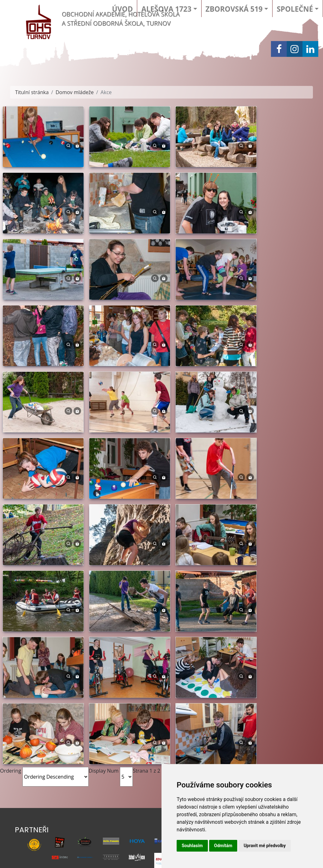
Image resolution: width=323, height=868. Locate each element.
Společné (295, 9)
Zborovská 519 (234, 9)
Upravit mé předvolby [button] (264, 846)
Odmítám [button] (223, 846)
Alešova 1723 (166, 9)
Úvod (122, 9)
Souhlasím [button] (192, 846)
